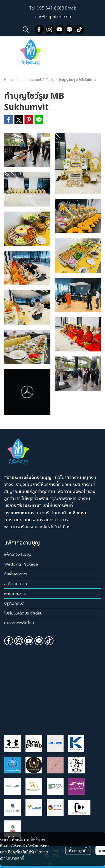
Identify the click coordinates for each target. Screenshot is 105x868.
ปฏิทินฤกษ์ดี (14, 603)
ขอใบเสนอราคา (16, 584)
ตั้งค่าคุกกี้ (78, 850)
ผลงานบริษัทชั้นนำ (41, 80)
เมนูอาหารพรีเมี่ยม (19, 623)
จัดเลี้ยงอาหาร (16, 574)
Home (9, 80)
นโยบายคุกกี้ (14, 858)
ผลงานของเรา (16, 594)
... (21, 80)
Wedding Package (21, 564)
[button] (26, 29)
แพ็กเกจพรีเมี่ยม (18, 554)
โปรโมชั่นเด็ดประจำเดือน (23, 613)
